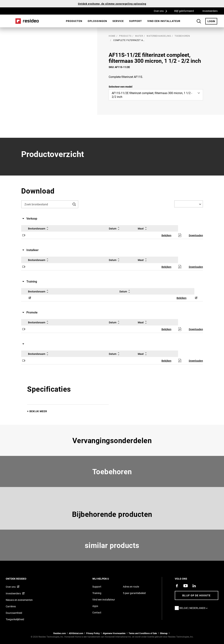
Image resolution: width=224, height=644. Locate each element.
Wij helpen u (105, 579)
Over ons (162, 11)
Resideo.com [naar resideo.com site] (60, 633)
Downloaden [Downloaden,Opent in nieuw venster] (196, 235)
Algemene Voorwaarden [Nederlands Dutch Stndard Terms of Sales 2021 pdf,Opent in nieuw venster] (114, 633)
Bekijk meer (38, 411)
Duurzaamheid (14, 613)
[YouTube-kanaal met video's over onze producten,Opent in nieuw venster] (186, 586)
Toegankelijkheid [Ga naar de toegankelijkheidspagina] (15, 619)
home (112, 36)
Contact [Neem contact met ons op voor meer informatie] (97, 612)
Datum (115, 228)
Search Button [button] (199, 21)
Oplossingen (97, 21)
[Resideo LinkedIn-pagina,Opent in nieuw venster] (194, 586)
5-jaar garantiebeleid (134, 593)
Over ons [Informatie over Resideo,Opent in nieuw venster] (11, 587)
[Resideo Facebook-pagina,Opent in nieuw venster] (177, 586)
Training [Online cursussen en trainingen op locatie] (97, 593)
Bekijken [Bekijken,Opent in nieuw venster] (166, 235)
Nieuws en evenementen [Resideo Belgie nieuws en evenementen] (19, 600)
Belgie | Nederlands (194, 608)
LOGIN (212, 21)
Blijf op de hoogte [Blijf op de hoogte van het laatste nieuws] (196, 595)
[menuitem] (74, 21)
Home (27, 21)
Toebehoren (182, 36)
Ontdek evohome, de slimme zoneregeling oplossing (112, 4)
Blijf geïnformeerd (184, 11)
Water (139, 36)
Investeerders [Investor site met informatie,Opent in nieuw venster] (13, 593)
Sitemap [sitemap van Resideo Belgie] (164, 633)
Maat (143, 228)
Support (136, 21)
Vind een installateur (164, 21)
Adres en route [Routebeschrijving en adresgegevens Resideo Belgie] (131, 587)
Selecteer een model (121, 87)
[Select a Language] (189, 204)
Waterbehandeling (159, 36)
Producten (74, 21)
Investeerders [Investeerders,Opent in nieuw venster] (210, 11)
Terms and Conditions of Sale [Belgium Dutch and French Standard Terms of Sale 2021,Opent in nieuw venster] (143, 633)
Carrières (11, 606)
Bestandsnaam (39, 228)
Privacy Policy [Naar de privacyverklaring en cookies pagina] (93, 633)
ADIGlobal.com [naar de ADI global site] (76, 633)
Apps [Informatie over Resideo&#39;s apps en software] (95, 606)
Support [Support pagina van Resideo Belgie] (97, 587)
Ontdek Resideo (21, 579)
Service (118, 21)
